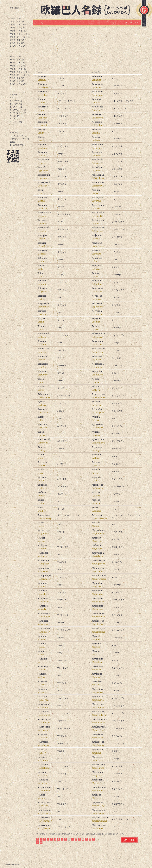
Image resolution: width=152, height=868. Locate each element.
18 (38, 843)
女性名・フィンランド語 (20, 37)
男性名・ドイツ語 (17, 60)
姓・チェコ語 (15, 119)
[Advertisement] (87, 49)
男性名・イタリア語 (18, 66)
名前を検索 (14, 8)
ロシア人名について (18, 136)
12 (76, 839)
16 (90, 839)
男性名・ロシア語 (17, 78)
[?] (99, 72)
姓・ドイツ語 (15, 98)
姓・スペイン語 (16, 107)
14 (83, 839)
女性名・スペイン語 (18, 31)
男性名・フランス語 (18, 63)
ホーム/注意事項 (16, 145)
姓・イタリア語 (16, 104)
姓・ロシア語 (15, 116)
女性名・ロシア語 (17, 40)
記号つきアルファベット (20, 139)
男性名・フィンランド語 (20, 75)
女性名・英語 (15, 18)
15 (86, 839)
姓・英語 (13, 95)
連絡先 (12, 142)
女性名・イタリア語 (18, 28)
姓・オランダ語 (16, 122)
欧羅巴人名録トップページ (88, 10)
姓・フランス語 (16, 101)
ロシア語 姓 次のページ (130, 840)
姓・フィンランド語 (18, 113)
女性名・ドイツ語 (17, 22)
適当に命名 (14, 133)
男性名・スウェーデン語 (20, 72)
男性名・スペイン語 (18, 69)
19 (41, 843)
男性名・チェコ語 (17, 81)
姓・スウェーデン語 (18, 110)
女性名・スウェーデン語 (20, 34)
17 (93, 839)
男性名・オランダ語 (18, 84)
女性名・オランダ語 (18, 46)
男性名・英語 (15, 57)
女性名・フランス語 (18, 25)
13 (80, 839)
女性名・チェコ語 (17, 43)
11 (73, 839)
